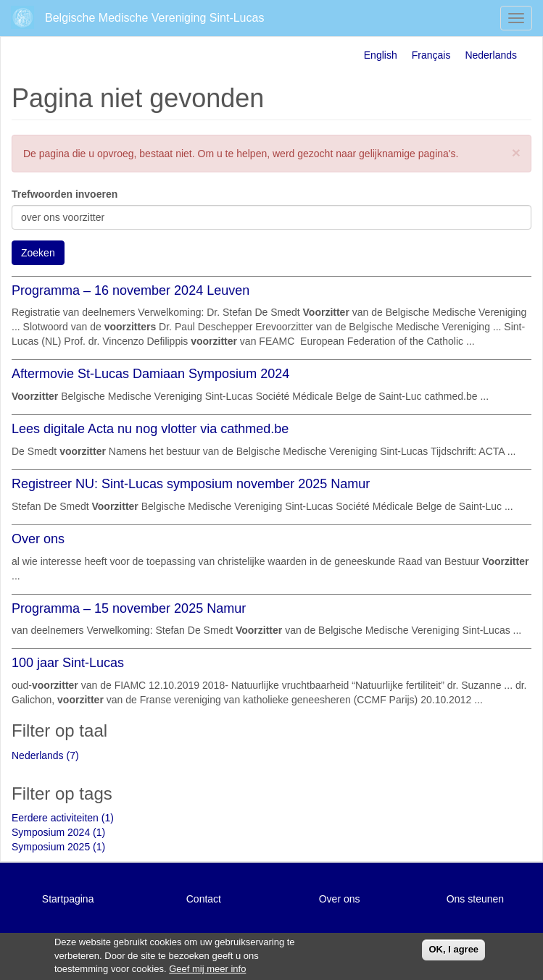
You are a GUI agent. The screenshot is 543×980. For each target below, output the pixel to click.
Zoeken (38, 253)
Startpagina (68, 899)
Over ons (38, 539)
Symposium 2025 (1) (58, 847)
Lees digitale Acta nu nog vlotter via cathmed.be (150, 429)
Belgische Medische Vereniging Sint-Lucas (154, 18)
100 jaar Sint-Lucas (68, 663)
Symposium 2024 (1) (58, 832)
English (381, 55)
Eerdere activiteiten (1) (63, 818)
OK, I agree (453, 949)
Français (431, 55)
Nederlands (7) (45, 755)
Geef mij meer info (207, 969)
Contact (204, 899)
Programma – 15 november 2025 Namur (129, 608)
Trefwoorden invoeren (65, 194)
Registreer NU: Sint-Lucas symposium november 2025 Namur (191, 484)
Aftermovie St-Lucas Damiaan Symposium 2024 (150, 374)
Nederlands (491, 55)
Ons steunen (475, 899)
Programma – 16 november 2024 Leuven (130, 290)
